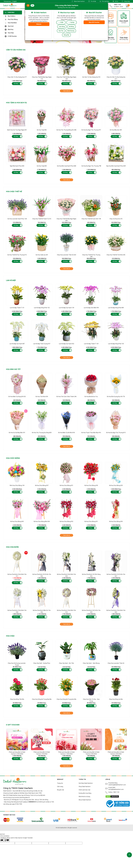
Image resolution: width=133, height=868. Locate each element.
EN (32, 5)
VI (28, 5)
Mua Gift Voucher (94, 22)
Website (39, 24)
